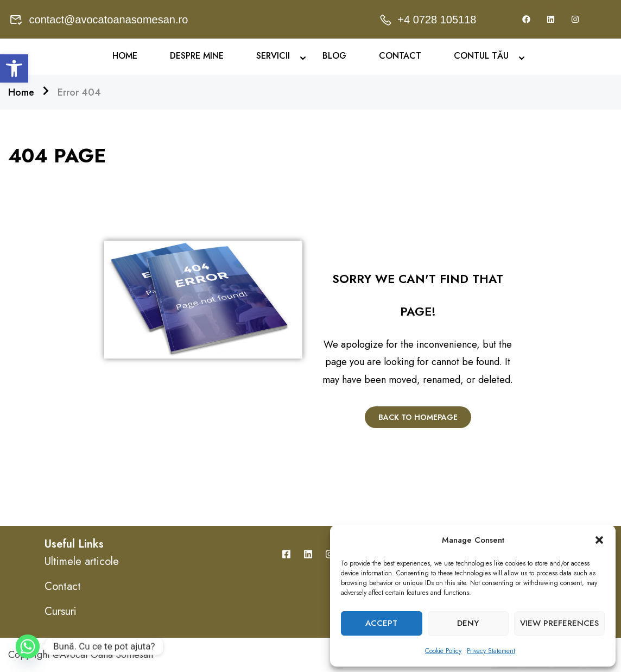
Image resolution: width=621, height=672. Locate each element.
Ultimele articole (82, 561)
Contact (400, 56)
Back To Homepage (418, 417)
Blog (334, 56)
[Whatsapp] (28, 646)
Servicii (273, 56)
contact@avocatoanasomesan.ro (99, 20)
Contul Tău (481, 56)
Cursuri (61, 611)
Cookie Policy (443, 651)
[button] (14, 68)
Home (125, 56)
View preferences (559, 623)
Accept (381, 623)
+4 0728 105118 (427, 20)
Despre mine (197, 56)
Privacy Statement (491, 651)
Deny (468, 623)
